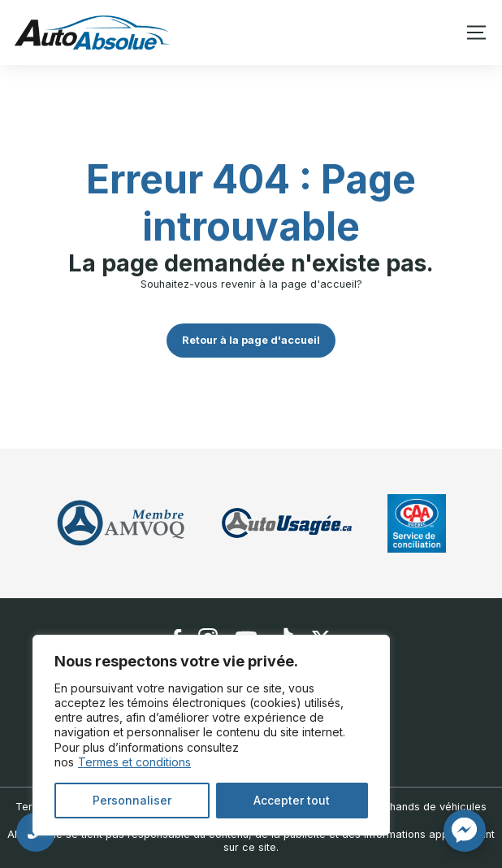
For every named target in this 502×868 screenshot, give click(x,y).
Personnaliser (132, 800)
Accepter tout (292, 800)
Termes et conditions (134, 762)
